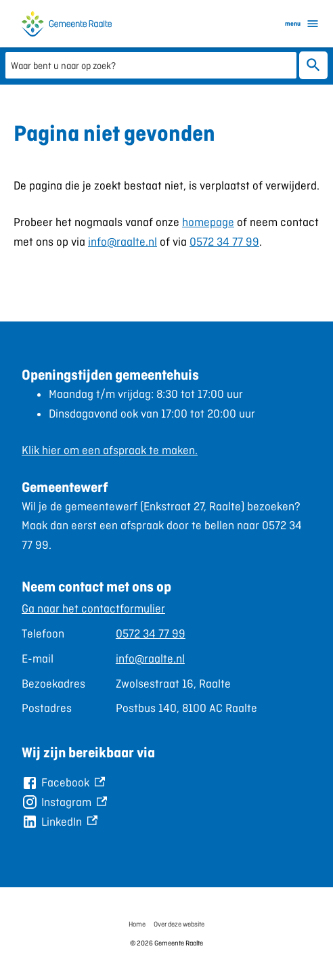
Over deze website (179, 924)
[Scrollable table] (166, 659)
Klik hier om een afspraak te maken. (110, 450)
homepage (208, 222)
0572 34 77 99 (224, 242)
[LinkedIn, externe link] (60, 822)
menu (302, 24)
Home (137, 924)
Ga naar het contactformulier (93, 608)
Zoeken (313, 65)
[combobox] (151, 65)
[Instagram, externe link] (64, 802)
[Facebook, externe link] (63, 783)
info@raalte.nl (123, 242)
